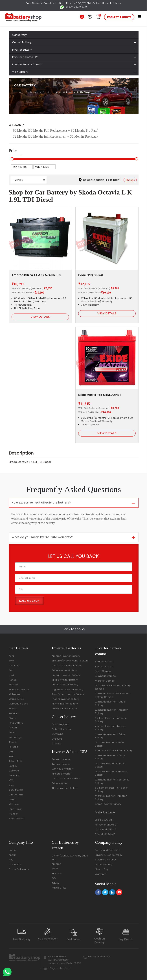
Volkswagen (16, 737)
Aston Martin (16, 761)
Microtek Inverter (62, 774)
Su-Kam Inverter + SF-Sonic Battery (111, 789)
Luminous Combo (105, 676)
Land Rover (15, 809)
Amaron (56, 864)
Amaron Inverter (61, 764)
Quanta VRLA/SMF (105, 829)
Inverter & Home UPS (25, 57)
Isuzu (12, 785)
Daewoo (14, 771)
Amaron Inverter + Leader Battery (110, 728)
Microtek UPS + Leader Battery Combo (113, 687)
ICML (11, 780)
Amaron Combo (105, 666)
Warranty (100, 874)
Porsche (13, 747)
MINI (11, 752)
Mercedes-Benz (18, 704)
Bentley (13, 766)
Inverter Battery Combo (27, 64)
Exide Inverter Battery (64, 670)
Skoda (47, 92)
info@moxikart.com (59, 968)
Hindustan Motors (19, 689)
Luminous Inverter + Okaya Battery (111, 757)
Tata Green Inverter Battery (68, 694)
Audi (11, 656)
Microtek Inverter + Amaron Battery (111, 798)
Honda (13, 680)
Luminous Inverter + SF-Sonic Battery (112, 781)
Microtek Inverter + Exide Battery (109, 744)
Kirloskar (57, 743)
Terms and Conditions (108, 850)
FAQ (11, 860)
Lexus (12, 799)
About (12, 855)
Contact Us (15, 864)
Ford (11, 675)
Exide (55, 869)
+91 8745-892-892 (73, 7)
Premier (13, 814)
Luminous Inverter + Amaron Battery (112, 711)
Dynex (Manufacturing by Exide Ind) (70, 857)
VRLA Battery (20, 72)
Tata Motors (16, 723)
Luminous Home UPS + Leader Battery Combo (113, 695)
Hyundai (13, 685)
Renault (13, 713)
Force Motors (16, 819)
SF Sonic (57, 873)
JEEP (11, 756)
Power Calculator (19, 869)
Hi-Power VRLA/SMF (106, 825)
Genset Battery (22, 42)
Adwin (55, 883)
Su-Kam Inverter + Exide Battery (114, 750)
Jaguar (13, 742)
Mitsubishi (14, 776)
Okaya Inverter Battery (65, 685)
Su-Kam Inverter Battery (66, 675)
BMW (11, 661)
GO (54, 878)
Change (130, 180)
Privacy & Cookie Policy (109, 855)
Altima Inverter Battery (65, 704)
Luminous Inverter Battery (67, 665)
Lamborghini (16, 795)
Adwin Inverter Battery (65, 709)
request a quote (119, 17)
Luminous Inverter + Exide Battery (110, 703)
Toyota (13, 728)
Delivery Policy (104, 864)
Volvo (12, 732)
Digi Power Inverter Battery (67, 689)
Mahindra (14, 694)
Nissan (13, 709)
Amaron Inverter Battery (66, 656)
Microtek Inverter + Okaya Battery (110, 765)
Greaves (57, 739)
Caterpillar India (61, 729)
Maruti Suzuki (16, 699)
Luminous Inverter (62, 769)
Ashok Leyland (60, 724)
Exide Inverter (60, 783)
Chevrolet (14, 665)
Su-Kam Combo (105, 662)
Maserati (14, 804)
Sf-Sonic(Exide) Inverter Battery (70, 661)
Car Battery (19, 35)
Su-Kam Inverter (61, 759)
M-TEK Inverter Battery (65, 680)
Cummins (57, 734)
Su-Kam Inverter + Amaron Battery (111, 720)
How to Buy (102, 869)
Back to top (72, 629)
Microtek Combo (105, 681)
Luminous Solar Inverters (66, 778)
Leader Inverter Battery (65, 699)
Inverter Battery (22, 50)
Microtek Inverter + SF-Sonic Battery (112, 773)
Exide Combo (103, 671)
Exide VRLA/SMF (104, 820)
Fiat (11, 670)
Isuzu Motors (16, 790)
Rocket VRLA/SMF (105, 834)
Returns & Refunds (106, 860)
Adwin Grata (59, 888)
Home (17, 92)
